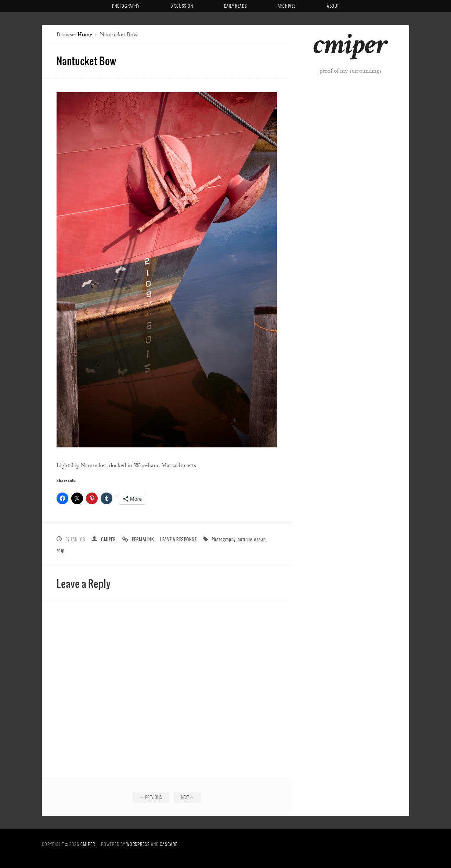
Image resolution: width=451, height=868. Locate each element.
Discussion (182, 6)
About (333, 6)
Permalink (143, 539)
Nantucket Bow (86, 61)
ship (61, 550)
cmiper (350, 47)
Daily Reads (236, 6)
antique (245, 539)
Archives (287, 6)
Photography (126, 6)
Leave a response (178, 539)
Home (85, 34)
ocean (260, 539)
